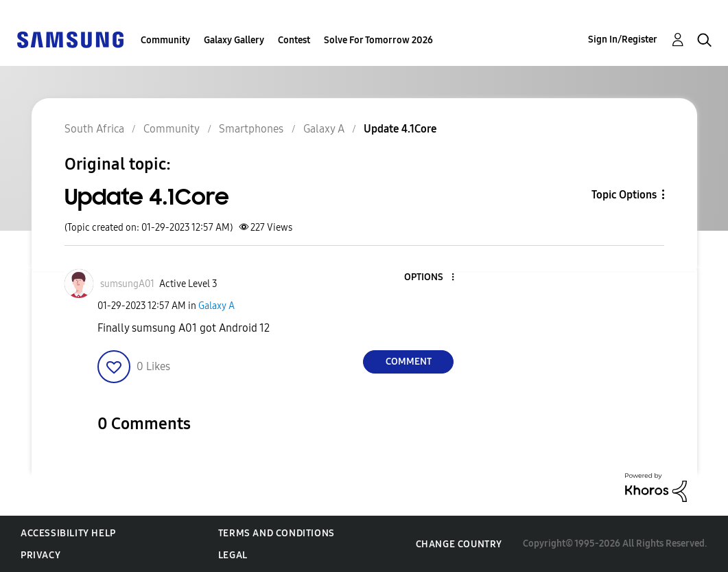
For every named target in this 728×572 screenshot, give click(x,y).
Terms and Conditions (277, 533)
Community (165, 40)
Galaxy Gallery (234, 40)
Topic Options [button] (624, 195)
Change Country (459, 544)
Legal (233, 555)
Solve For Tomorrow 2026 (378, 40)
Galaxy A (216, 306)
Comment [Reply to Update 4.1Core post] (409, 362)
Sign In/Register (623, 39)
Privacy (40, 555)
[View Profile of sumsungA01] (127, 284)
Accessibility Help (68, 533)
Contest (294, 40)
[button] (430, 278)
